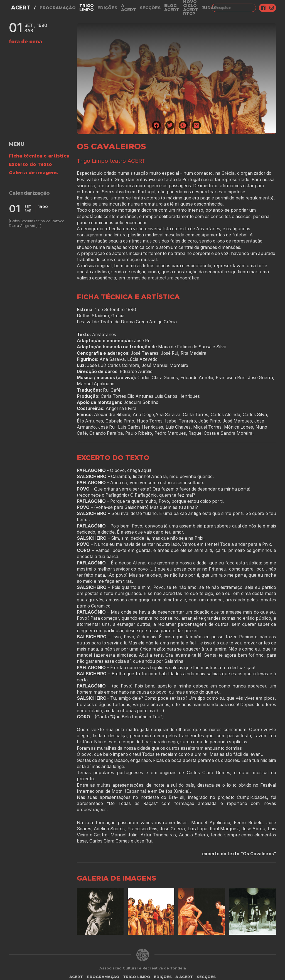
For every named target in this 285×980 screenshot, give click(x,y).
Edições (107, 8)
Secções (150, 8)
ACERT (21, 8)
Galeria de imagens (33, 173)
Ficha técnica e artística (39, 156)
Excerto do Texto (30, 164)
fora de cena (25, 42)
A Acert (129, 8)
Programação (58, 8)
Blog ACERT (172, 8)
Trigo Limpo (87, 8)
